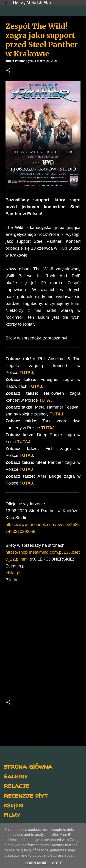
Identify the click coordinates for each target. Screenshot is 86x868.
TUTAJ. (27, 373)
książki (13, 805)
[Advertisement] (43, 642)
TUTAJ (26, 455)
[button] (8, 71)
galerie (16, 776)
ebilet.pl (13, 573)
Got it (57, 863)
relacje (16, 785)
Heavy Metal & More (33, 3)
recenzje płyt (25, 795)
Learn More (36, 863)
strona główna (28, 766)
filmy (12, 814)
